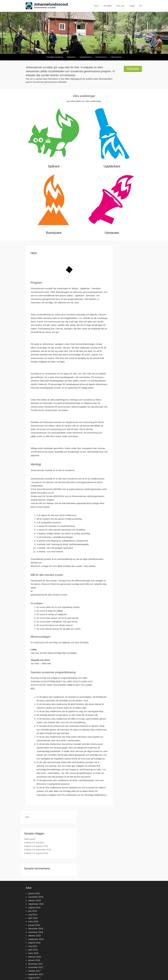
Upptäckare (112, 166)
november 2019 (36, 897)
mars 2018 (33, 953)
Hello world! (30, 839)
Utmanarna (116, 57)
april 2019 (33, 918)
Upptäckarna (85, 57)
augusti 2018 (34, 943)
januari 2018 (34, 960)
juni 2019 (33, 911)
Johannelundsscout (51, 4)
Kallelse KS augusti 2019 (36, 853)
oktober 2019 (34, 900)
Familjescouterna (55, 57)
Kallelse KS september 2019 (38, 850)
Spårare (54, 166)
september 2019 (36, 904)
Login (132, 6)
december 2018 (36, 929)
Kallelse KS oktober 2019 (36, 846)
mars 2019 (33, 921)
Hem (96, 6)
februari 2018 (35, 957)
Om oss (120, 6)
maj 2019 (33, 915)
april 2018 (33, 950)
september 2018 (36, 939)
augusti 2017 (34, 978)
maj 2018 (33, 946)
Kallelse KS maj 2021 (34, 843)
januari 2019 (34, 925)
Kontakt (108, 6)
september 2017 (36, 974)
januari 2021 (34, 893)
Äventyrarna (101, 57)
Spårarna (71, 57)
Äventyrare (54, 233)
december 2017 (36, 964)
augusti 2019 (34, 908)
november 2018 (36, 932)
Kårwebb (133, 69)
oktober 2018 (34, 936)
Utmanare (112, 233)
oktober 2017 (34, 971)
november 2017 (36, 967)
